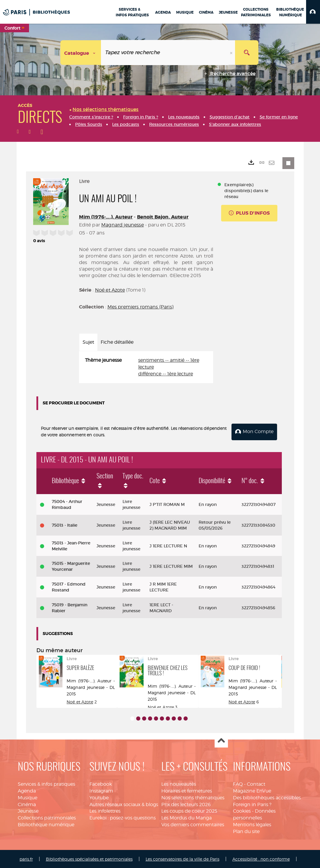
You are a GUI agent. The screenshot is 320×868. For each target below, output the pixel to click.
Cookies (242, 811)
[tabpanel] (146, 367)
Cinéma (27, 804)
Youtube (99, 797)
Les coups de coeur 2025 (189, 811)
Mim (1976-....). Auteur (106, 217)
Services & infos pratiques (46, 783)
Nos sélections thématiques (193, 797)
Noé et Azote (110, 290)
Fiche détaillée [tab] (117, 342)
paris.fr (26, 858)
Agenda (27, 790)
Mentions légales (252, 824)
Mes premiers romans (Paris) (140, 307)
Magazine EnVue (252, 790)
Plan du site (246, 831)
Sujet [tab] (88, 342)
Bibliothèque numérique (46, 824)
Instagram (101, 790)
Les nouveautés (179, 783)
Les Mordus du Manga (186, 818)
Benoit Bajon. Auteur (163, 217)
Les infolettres (105, 811)
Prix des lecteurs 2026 (186, 804)
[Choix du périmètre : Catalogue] (81, 53)
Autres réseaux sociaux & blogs (124, 804)
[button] (313, 12)
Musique (28, 797)
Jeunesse (28, 811)
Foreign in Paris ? (252, 804)
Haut (221, 741)
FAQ (238, 783)
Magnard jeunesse (123, 225)
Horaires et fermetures (187, 790)
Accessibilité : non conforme (261, 858)
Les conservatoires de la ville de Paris (182, 858)
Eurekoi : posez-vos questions (123, 818)
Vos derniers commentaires (193, 824)
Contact (256, 783)
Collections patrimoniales (47, 818)
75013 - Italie (65, 525)
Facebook (101, 783)
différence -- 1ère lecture (166, 374)
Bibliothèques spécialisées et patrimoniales (89, 858)
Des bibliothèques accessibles (267, 797)
